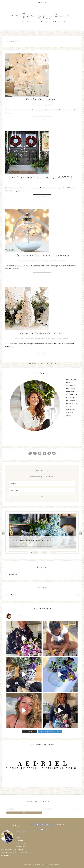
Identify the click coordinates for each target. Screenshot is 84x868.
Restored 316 (56, 865)
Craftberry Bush (42, 18)
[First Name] (42, 484)
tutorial (62, 261)
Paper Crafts (57, 339)
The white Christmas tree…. (42, 99)
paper (48, 339)
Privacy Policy (62, 824)
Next (81, 533)
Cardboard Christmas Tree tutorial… (42, 333)
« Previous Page (33, 364)
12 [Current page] (55, 364)
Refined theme (43, 865)
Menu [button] (44, 3)
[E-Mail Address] (42, 490)
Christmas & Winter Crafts (27, 261)
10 (47, 364)
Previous (3, 533)
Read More (42, 119)
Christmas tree (37, 105)
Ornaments (48, 105)
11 (51, 364)
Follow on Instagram (50, 731)
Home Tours (48, 183)
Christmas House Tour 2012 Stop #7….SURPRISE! (42, 177)
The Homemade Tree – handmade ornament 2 (42, 255)
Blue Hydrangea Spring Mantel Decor (30, 541)
